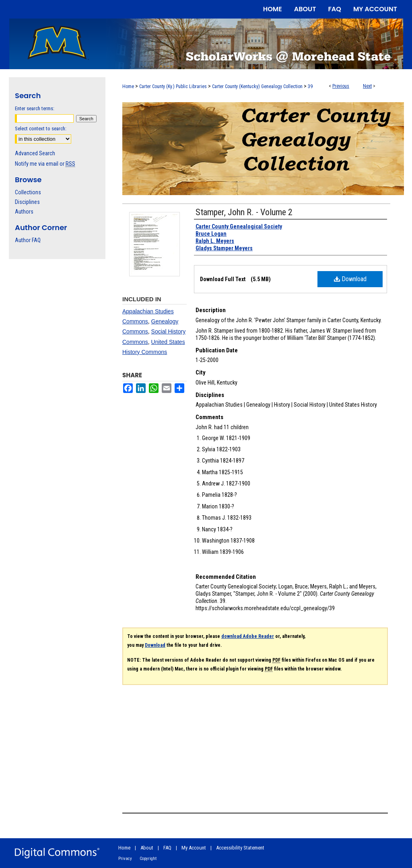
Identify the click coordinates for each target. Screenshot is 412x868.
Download (350, 279)
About (147, 848)
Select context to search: (41, 129)
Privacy (125, 859)
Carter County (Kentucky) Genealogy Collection (257, 86)
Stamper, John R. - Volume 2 (244, 212)
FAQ (167, 848)
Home (128, 86)
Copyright (148, 859)
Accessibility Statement (240, 848)
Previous (341, 86)
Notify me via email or (45, 164)
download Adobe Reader (248, 636)
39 (310, 86)
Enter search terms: (35, 108)
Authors (24, 212)
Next (367, 86)
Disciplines (27, 202)
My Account (194, 848)
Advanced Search (35, 153)
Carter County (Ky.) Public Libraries (173, 86)
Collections (28, 192)
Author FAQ (28, 240)
